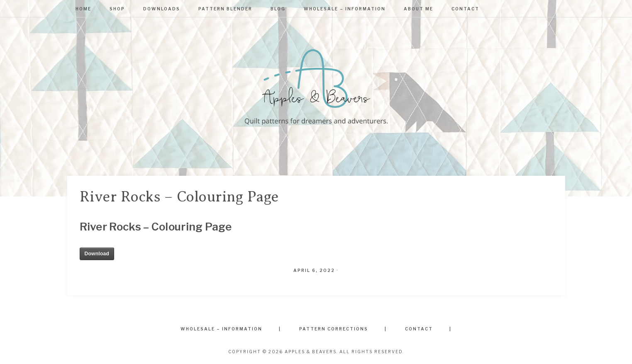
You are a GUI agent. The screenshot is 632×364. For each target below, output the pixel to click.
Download (97, 254)
